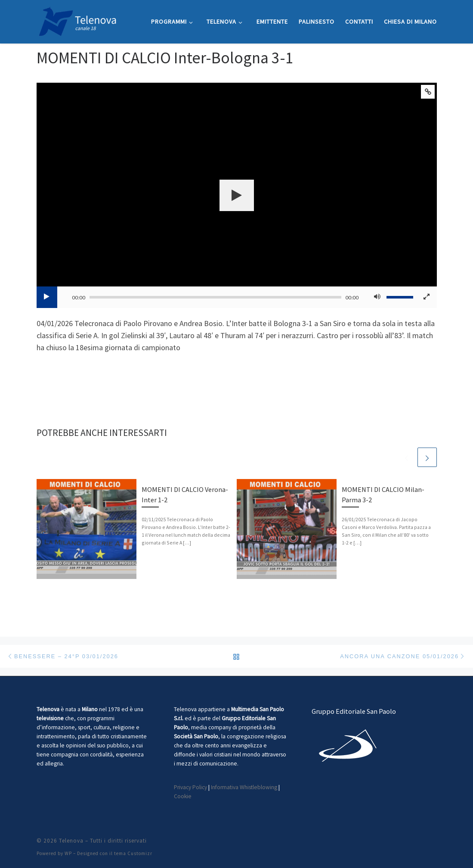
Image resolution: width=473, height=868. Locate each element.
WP (68, 853)
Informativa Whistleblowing (244, 787)
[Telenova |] (77, 20)
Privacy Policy (190, 787)
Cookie (183, 796)
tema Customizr (133, 853)
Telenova (71, 841)
